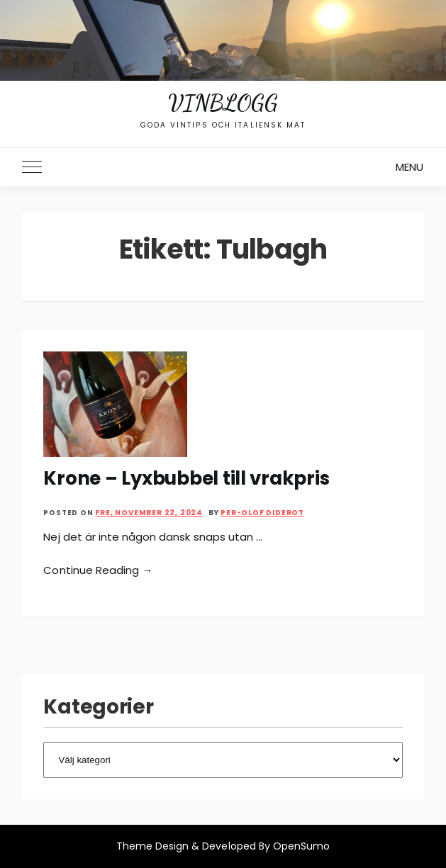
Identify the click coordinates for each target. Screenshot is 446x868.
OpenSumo (301, 846)
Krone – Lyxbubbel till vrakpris (186, 478)
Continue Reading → (98, 570)
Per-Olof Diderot (262, 513)
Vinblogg (223, 103)
